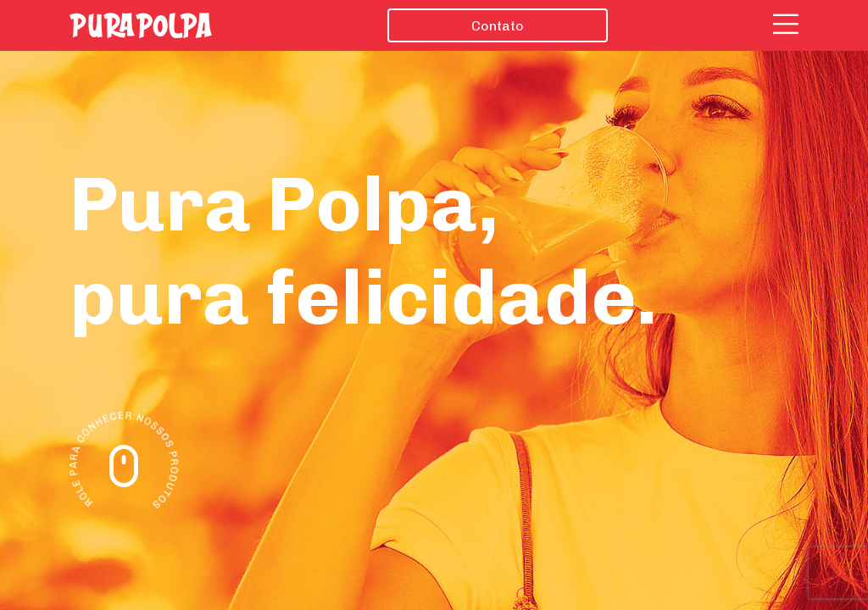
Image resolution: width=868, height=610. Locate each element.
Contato (498, 26)
